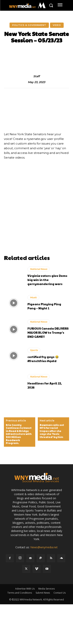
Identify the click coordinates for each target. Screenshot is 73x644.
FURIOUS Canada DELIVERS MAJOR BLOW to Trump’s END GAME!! (48, 332)
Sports (34, 350)
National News (39, 269)
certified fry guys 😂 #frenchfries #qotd (43, 359)
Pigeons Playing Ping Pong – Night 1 (44, 306)
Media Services (47, 589)
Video (57, 25)
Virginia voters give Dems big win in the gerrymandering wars (47, 280)
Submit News (43, 593)
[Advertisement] (36, 216)
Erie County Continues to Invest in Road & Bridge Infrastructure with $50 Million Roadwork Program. (19, 434)
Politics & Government (29, 25)
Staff (36, 76)
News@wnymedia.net (44, 547)
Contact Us (60, 593)
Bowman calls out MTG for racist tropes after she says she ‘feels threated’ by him (52, 431)
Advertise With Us (25, 589)
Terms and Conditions (20, 593)
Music (33, 297)
